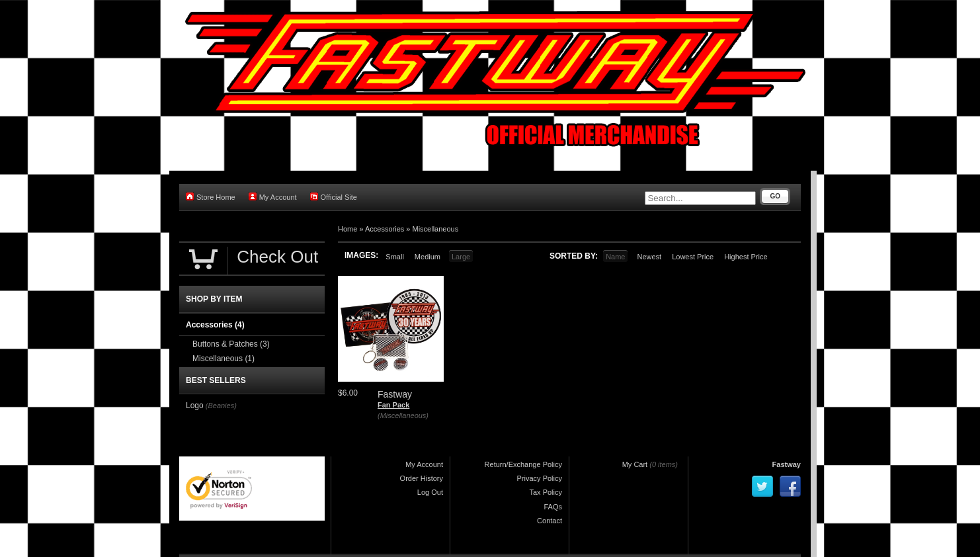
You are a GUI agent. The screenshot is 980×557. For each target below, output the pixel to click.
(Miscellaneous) (403, 415)
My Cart (635, 464)
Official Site (334, 197)
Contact (550, 521)
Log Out (430, 492)
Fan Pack (393, 405)
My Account (273, 197)
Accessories (385, 229)
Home (347, 229)
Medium (428, 257)
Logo (195, 406)
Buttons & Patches (231, 344)
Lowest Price (693, 257)
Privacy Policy (540, 478)
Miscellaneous (436, 229)
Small (395, 257)
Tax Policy (546, 492)
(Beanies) (221, 406)
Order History (422, 478)
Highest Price (746, 257)
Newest (649, 257)
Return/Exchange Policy (523, 464)
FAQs (553, 507)
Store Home (211, 197)
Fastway (787, 464)
